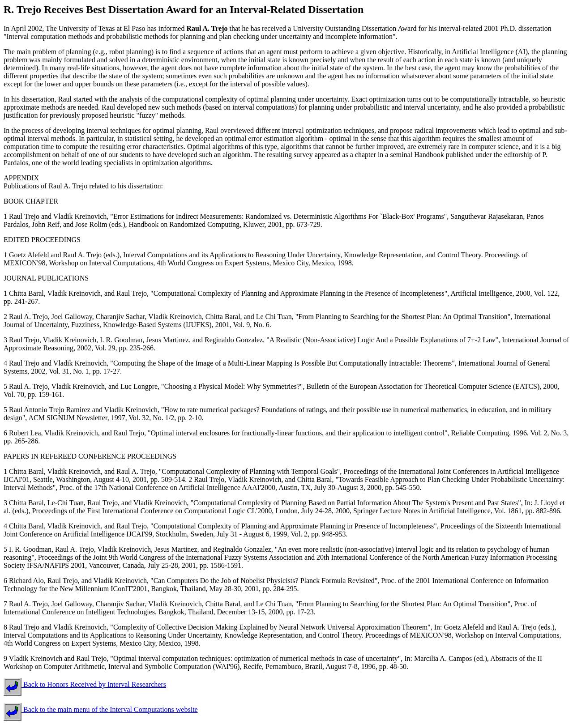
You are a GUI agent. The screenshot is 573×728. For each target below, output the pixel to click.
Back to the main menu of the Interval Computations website (101, 709)
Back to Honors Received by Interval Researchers (85, 684)
